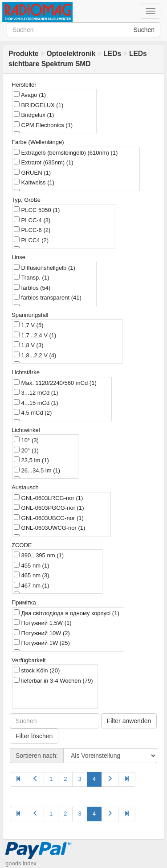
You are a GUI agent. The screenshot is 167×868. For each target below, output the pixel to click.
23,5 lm (31, 460)
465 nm (31, 575)
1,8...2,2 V (35, 355)
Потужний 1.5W (43, 623)
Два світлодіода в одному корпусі (67, 613)
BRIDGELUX (39, 105)
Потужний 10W (42, 633)
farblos (32, 288)
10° (26, 440)
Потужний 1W (42, 643)
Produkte (24, 54)
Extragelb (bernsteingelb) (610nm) (66, 152)
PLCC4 (31, 240)
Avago (30, 95)
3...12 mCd (36, 392)
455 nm (31, 565)
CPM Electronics (43, 125)
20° (26, 450)
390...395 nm (39, 555)
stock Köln (37, 670)
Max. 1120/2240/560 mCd (55, 383)
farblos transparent (48, 297)
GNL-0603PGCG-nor (49, 508)
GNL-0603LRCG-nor (48, 498)
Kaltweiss (34, 182)
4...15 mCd (36, 403)
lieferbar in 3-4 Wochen (53, 680)
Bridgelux (34, 115)
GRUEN (32, 172)
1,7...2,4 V (35, 335)
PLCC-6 (32, 230)
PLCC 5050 (37, 210)
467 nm (31, 585)
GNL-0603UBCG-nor (49, 518)
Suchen (144, 30)
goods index (21, 863)
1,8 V (29, 345)
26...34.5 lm (37, 470)
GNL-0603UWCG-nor (49, 528)
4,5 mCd (33, 412)
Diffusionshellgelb (45, 268)
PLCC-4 (32, 220)
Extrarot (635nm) (44, 162)
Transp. (31, 277)
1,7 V (29, 325)
